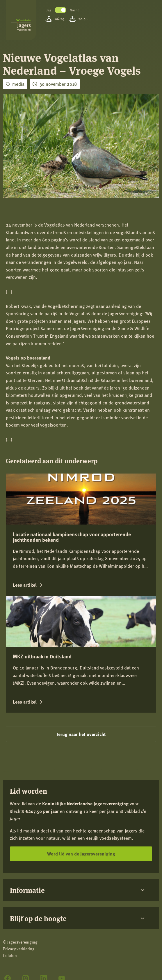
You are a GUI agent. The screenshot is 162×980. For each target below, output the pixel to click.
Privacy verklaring (19, 949)
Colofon (10, 955)
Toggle (60, 10)
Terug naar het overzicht (81, 734)
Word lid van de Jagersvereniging (81, 854)
